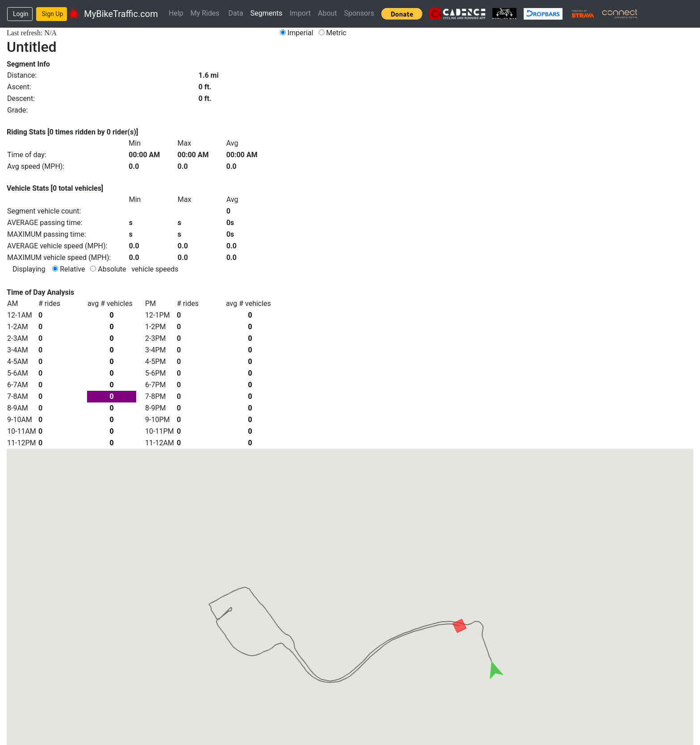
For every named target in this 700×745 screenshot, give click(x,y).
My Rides (205, 13)
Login (21, 14)
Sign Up (53, 14)
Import (300, 13)
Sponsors (359, 13)
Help (176, 13)
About (327, 13)
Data (236, 13)
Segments (267, 13)
